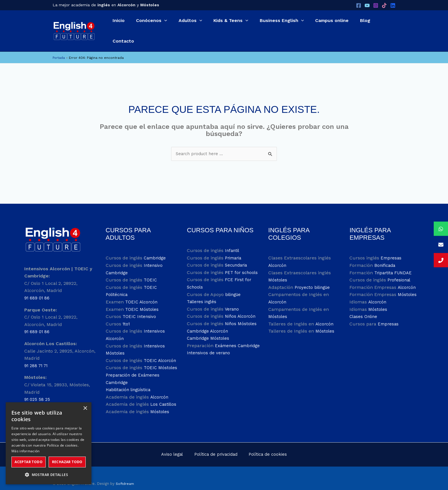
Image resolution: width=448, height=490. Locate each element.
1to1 (127, 312)
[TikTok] (384, 5)
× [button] (85, 408)
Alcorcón (160, 385)
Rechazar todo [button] (67, 462)
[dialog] (49, 443)
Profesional (400, 268)
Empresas (392, 246)
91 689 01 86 (38, 286)
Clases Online (364, 305)
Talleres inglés (203, 290)
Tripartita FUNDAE (395, 261)
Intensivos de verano (209, 349)
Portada (59, 45)
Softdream (125, 473)
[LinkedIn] (393, 5)
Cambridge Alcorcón (209, 319)
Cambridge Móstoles (209, 327)
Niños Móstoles (241, 312)
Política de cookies (262, 443)
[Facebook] (359, 5)
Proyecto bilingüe (314, 276)
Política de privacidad (213, 443)
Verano (232, 297)
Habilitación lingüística (131, 378)
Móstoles (160, 400)
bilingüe (234, 283)
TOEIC (151, 268)
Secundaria (237, 254)
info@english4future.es (65, 400)
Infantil (233, 239)
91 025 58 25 (38, 388)
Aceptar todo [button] (29, 462)
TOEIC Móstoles (142, 298)
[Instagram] (376, 5)
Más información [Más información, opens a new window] (26, 451)
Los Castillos (164, 393)
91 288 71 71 (37, 354)
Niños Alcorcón (241, 305)
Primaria (234, 246)
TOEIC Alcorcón (142, 290)
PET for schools (242, 261)
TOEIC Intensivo (140, 305)
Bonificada (386, 254)
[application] (154, 25)
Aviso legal (174, 443)
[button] (145, 25)
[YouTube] (367, 5)
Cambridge (156, 246)
